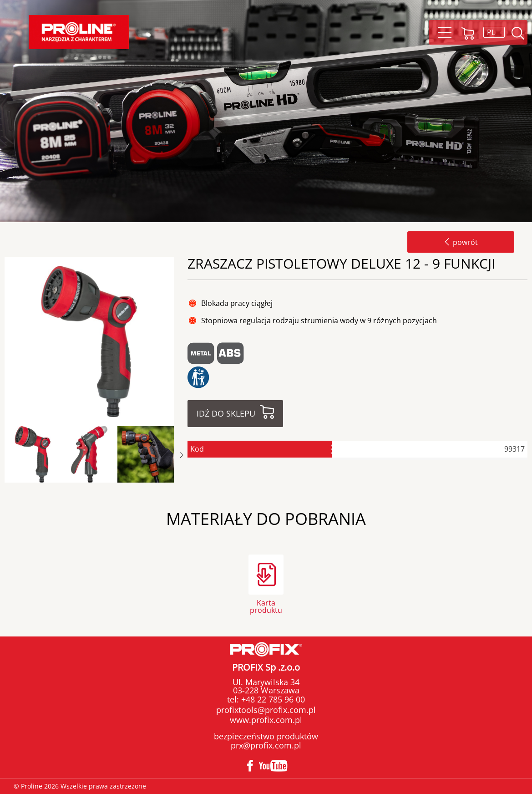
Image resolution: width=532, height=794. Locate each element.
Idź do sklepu (226, 413)
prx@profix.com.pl (266, 745)
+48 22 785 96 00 (272, 699)
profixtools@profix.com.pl (266, 710)
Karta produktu (266, 606)
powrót (461, 242)
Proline (79, 32)
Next (182, 455)
